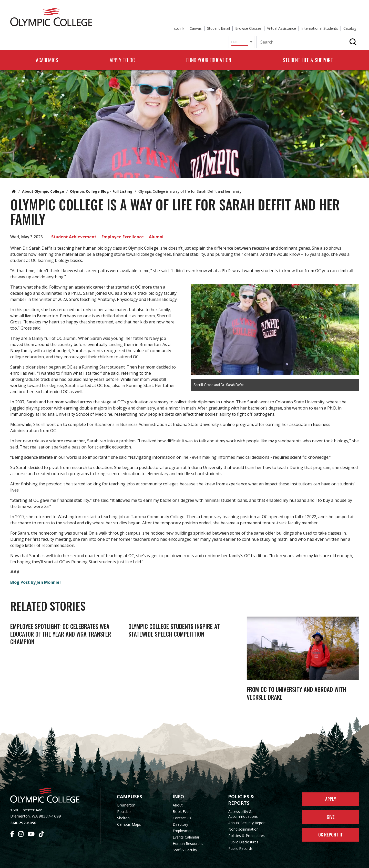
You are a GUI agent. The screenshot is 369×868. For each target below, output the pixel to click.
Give (331, 810)
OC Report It (331, 829)
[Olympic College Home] (50, 786)
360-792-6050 (23, 813)
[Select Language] (187, 24)
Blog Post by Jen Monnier (36, 571)
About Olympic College (43, 180)
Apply (331, 790)
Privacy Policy (226, 861)
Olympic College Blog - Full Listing (101, 180)
